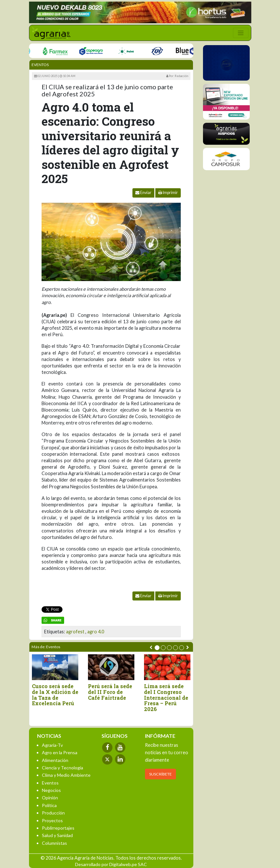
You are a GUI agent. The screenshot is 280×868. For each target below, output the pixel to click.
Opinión (50, 798)
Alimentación (55, 760)
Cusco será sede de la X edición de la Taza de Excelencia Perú (55, 695)
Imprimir (168, 193)
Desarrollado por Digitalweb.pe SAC (111, 864)
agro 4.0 (96, 632)
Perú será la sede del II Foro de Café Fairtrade (110, 692)
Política (49, 805)
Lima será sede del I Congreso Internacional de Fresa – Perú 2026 (166, 697)
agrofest (75, 632)
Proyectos (52, 820)
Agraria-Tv (52, 745)
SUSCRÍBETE (160, 774)
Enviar (143, 193)
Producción (53, 813)
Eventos (40, 65)
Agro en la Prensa (60, 752)
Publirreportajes (58, 828)
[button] (157, 648)
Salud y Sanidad (57, 835)
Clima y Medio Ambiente (66, 775)
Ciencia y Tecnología (63, 768)
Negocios (51, 790)
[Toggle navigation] (241, 33)
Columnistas (54, 843)
